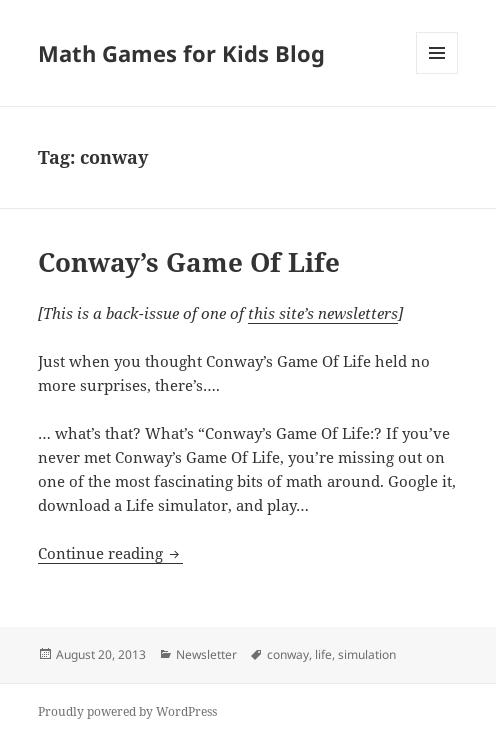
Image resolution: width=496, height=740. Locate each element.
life (323, 654)
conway (288, 654)
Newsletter (206, 654)
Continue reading (110, 553)
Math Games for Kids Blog (181, 53)
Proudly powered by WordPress (127, 711)
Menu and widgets (437, 73)
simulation (367, 654)
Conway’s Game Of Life (189, 262)
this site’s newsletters (323, 313)
